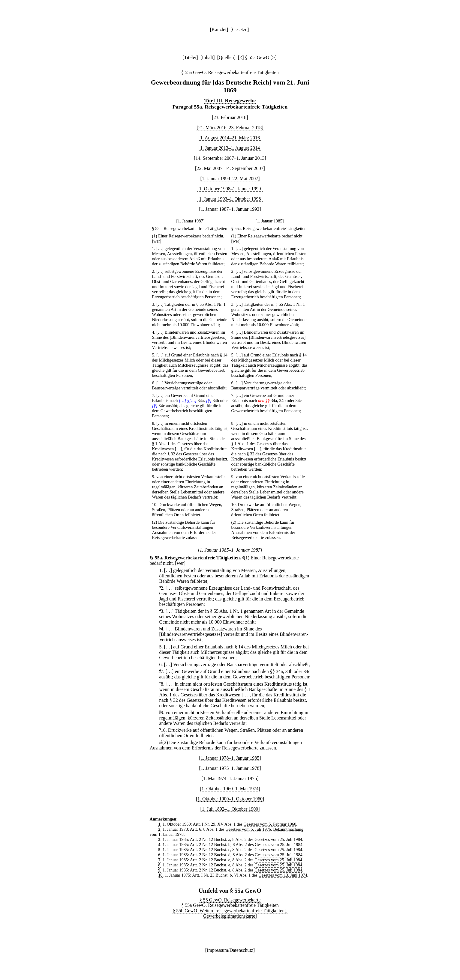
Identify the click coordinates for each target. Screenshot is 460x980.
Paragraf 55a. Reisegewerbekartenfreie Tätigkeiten (230, 107)
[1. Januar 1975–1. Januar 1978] (230, 768)
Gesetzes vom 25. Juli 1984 (278, 839)
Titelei (190, 57)
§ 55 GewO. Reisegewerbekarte (230, 900)
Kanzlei (219, 30)
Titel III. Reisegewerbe (230, 100)
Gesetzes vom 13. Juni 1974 (283, 875)
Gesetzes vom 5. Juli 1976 (248, 829)
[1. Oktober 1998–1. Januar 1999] (230, 189)
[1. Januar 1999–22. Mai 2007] (230, 179)
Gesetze (240, 30)
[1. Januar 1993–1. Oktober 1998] (230, 199)
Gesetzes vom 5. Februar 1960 (270, 824)
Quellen (226, 57)
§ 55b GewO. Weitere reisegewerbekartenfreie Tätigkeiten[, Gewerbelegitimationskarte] (230, 913)
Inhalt (207, 57)
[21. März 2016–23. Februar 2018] (230, 128)
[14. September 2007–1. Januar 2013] (230, 158)
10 (161, 742)
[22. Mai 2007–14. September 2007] (230, 168)
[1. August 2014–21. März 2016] (230, 138)
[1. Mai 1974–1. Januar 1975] (230, 778)
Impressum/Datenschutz (230, 950)
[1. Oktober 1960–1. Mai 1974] (230, 789)
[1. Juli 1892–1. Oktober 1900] (230, 809)
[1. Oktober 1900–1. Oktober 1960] (230, 799)
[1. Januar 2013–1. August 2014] (230, 148)
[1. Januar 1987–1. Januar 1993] (230, 209)
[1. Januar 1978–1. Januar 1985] (230, 758)
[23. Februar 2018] (230, 117)
